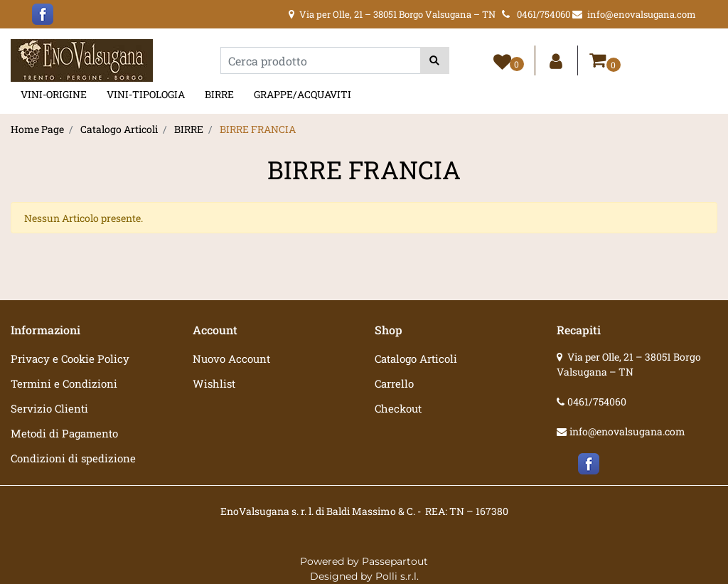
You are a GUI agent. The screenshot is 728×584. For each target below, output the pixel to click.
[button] (435, 60)
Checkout (398, 408)
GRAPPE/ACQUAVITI (303, 94)
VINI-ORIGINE (54, 94)
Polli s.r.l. (397, 576)
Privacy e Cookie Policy (70, 359)
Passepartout (395, 561)
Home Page (37, 129)
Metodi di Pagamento (64, 433)
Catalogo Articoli (119, 129)
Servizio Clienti (49, 408)
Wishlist (214, 383)
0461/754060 (597, 402)
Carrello (394, 383)
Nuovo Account (231, 359)
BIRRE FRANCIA (258, 129)
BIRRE (219, 94)
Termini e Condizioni (64, 383)
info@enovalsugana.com (627, 431)
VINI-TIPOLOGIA (146, 94)
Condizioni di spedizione (73, 458)
